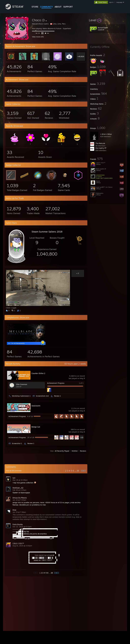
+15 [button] (82, 437)
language (119, 2)
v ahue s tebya (106, 134)
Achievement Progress (56, 383)
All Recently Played (62, 451)
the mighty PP (101, 148)
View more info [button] (38, 37)
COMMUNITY (46, 7)
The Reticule (100, 143)
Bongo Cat (36, 427)
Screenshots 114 (42, 396)
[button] (107, 20)
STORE (35, 7)
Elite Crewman (22, 384)
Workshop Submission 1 (21, 396)
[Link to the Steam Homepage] (17, 9)
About (58, 7)
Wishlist (75, 451)
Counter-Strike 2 (38, 373)
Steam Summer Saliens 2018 (47, 232)
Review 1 (57, 396)
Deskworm (36, 406)
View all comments (14, 471)
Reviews (83, 451)
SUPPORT (68, 7)
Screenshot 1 (17, 443)
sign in (111, 2)
